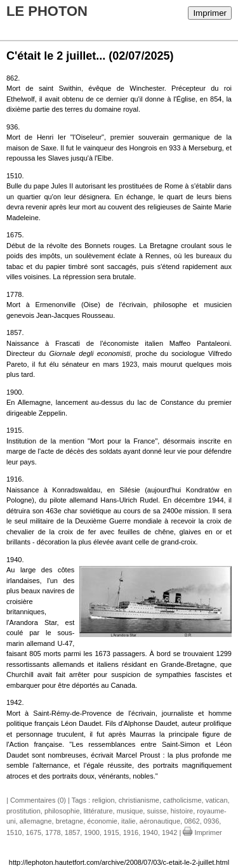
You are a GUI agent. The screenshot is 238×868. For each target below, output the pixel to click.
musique (130, 811)
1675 (34, 832)
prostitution (23, 811)
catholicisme (182, 800)
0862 (192, 821)
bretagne (69, 821)
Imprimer (210, 13)
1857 (72, 832)
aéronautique (160, 821)
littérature (98, 811)
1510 (14, 832)
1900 (91, 832)
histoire (182, 811)
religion (103, 800)
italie (129, 821)
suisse (156, 811)
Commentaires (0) (38, 800)
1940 (150, 832)
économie (102, 821)
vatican (217, 800)
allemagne (36, 821)
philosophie (62, 811)
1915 (111, 832)
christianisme (139, 800)
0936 (211, 821)
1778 (53, 832)
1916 (131, 832)
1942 (169, 832)
